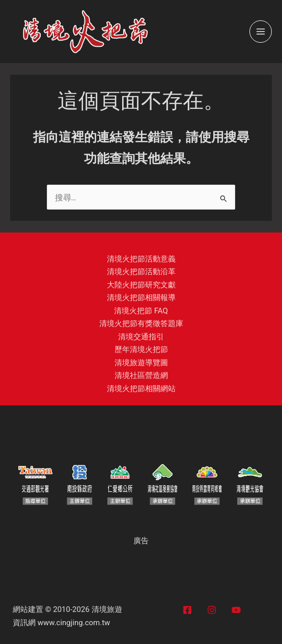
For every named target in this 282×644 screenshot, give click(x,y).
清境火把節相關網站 (141, 389)
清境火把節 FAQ (141, 311)
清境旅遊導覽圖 (141, 363)
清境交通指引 (141, 337)
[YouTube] (236, 610)
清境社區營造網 (141, 375)
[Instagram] (212, 610)
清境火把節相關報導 (141, 298)
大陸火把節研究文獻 (141, 285)
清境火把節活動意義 (141, 259)
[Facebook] (187, 610)
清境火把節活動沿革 (141, 272)
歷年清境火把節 (141, 349)
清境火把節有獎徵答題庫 (141, 324)
